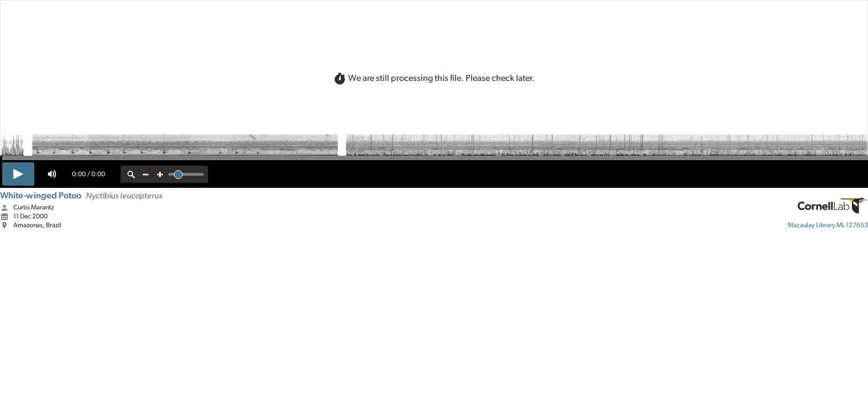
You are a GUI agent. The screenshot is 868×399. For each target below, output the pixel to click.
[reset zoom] (131, 174)
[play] (18, 174)
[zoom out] (146, 174)
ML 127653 (828, 225)
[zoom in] (160, 174)
